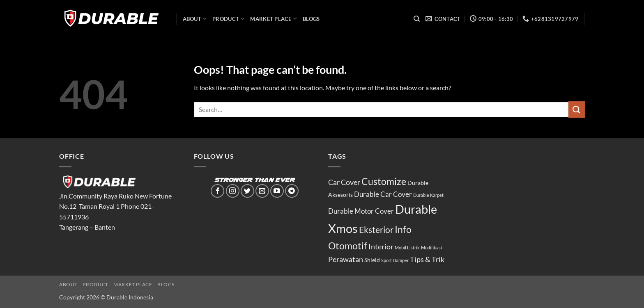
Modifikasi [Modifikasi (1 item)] (431, 248)
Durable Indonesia (130, 297)
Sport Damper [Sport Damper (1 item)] (395, 260)
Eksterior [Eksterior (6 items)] (376, 230)
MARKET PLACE (274, 19)
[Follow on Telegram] (292, 191)
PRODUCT (228, 19)
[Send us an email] (262, 191)
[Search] (417, 19)
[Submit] (577, 109)
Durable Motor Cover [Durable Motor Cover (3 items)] (361, 211)
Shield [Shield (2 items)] (372, 260)
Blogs (311, 19)
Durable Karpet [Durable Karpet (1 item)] (428, 195)
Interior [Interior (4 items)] (381, 246)
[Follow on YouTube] (277, 191)
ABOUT (195, 19)
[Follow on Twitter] (247, 191)
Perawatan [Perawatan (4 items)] (346, 259)
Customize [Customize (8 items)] (384, 181)
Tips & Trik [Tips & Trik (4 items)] (427, 259)
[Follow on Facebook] (217, 191)
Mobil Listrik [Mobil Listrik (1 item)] (407, 248)
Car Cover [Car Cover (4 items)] (344, 182)
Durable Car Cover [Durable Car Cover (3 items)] (383, 194)
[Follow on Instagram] (233, 191)
